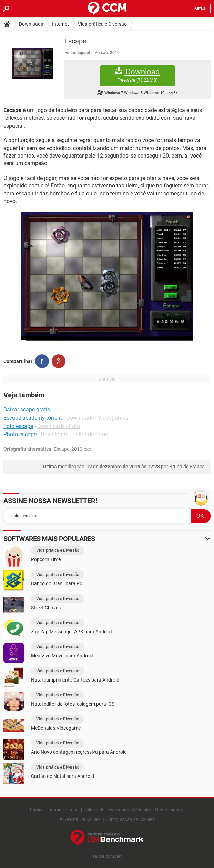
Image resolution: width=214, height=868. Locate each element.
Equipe (37, 810)
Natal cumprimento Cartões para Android (75, 680)
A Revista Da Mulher (80, 819)
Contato (142, 810)
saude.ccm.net (107, 856)
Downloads (31, 24)
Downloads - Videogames (97, 418)
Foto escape (18, 426)
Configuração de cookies (130, 819)
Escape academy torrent (33, 418)
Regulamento (168, 810)
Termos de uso (64, 810)
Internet (60, 24)
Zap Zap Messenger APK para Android (72, 632)
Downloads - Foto (59, 426)
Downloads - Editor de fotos (74, 434)
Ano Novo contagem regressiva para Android (79, 752)
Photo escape (20, 434)
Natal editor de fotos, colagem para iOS (73, 704)
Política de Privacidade (106, 810)
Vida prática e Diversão (102, 24)
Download (137, 75)
